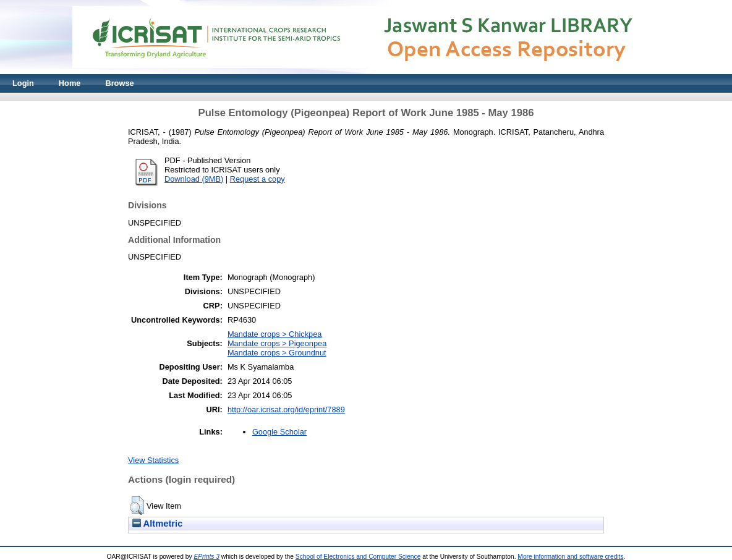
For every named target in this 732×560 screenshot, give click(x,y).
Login (23, 83)
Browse (119, 83)
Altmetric (157, 524)
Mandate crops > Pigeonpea (277, 343)
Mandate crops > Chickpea (275, 334)
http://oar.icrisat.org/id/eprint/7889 (286, 409)
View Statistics (153, 460)
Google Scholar (279, 432)
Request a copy (257, 179)
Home (70, 83)
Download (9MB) (194, 179)
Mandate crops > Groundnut (277, 353)
